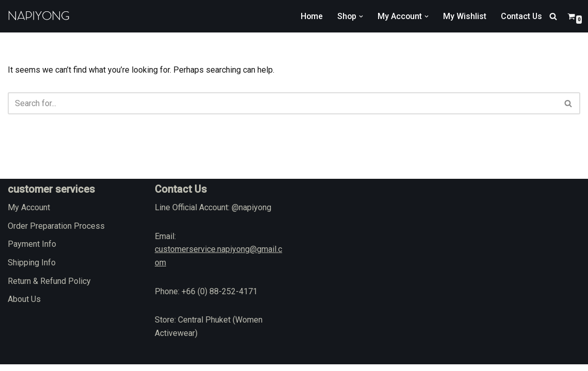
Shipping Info (32, 269)
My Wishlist (464, 16)
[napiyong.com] (39, 16)
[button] (360, 16)
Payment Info (32, 251)
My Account (29, 214)
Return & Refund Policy (49, 287)
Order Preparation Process (56, 232)
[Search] (553, 16)
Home (309, 16)
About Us (24, 306)
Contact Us (521, 16)
